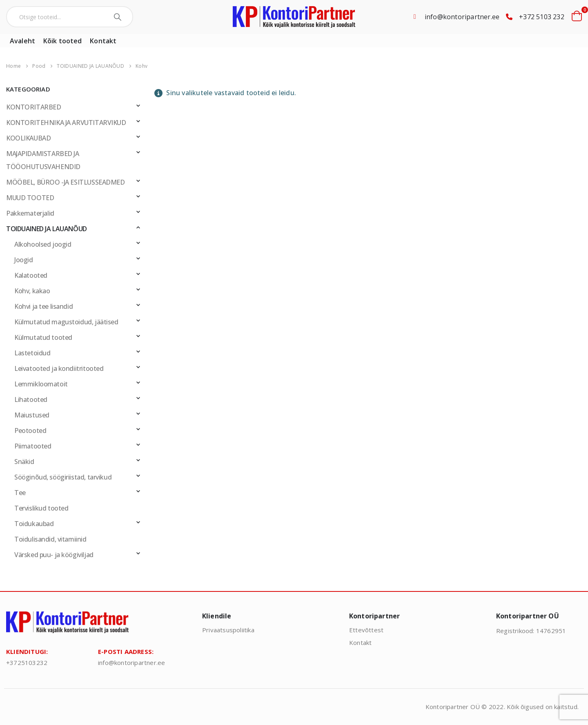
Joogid (24, 260)
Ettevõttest (366, 630)
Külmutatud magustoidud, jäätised (66, 322)
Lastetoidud (32, 353)
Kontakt (103, 41)
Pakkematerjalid (30, 213)
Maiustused (32, 415)
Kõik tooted (62, 41)
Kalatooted (31, 275)
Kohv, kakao (32, 291)
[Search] (119, 17)
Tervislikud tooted (41, 508)
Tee (20, 493)
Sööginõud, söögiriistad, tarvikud (63, 477)
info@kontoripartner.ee (462, 17)
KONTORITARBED (34, 107)
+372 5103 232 (542, 17)
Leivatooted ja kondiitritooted (59, 368)
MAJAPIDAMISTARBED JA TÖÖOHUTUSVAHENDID (43, 160)
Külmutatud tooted (43, 337)
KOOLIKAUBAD (28, 138)
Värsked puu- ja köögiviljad (54, 555)
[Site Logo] (294, 17)
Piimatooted (33, 446)
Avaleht (22, 41)
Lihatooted (31, 399)
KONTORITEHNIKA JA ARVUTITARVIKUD (66, 123)
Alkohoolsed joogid (43, 244)
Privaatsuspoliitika (228, 630)
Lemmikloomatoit (41, 384)
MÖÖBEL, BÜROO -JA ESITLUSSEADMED (66, 182)
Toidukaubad (34, 524)
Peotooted (30, 431)
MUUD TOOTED (30, 198)
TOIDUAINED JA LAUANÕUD (47, 229)
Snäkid (24, 462)
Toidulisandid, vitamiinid (50, 539)
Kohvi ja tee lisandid (43, 306)
